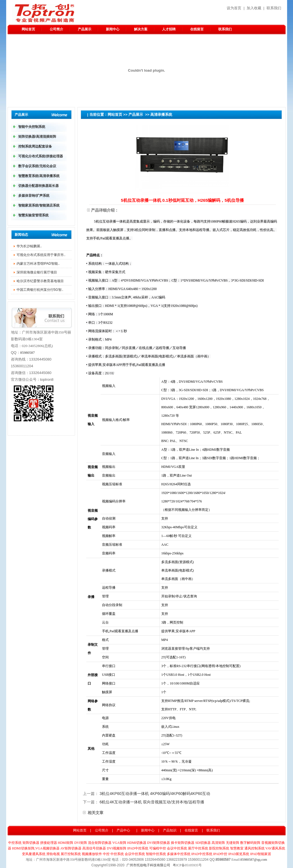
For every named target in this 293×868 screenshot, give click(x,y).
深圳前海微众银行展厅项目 (37, 272)
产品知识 (170, 830)
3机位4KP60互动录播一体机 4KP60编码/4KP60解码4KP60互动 (155, 794)
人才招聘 (169, 29)
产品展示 (85, 29)
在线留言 (197, 29)
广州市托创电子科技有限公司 (148, 865)
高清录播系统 (161, 115)
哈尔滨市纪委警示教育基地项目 (40, 281)
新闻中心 (113, 29)
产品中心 (123, 830)
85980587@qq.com (254, 860)
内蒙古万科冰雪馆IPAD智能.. (38, 264)
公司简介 (56, 29)
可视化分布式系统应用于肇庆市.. (41, 255)
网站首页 (28, 29)
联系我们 (274, 8)
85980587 (28, 353)
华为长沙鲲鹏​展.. (29, 246)
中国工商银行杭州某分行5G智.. (40, 290)
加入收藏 (254, 8)
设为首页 (234, 8)
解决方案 (141, 29)
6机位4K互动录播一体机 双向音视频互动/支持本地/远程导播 (152, 802)
